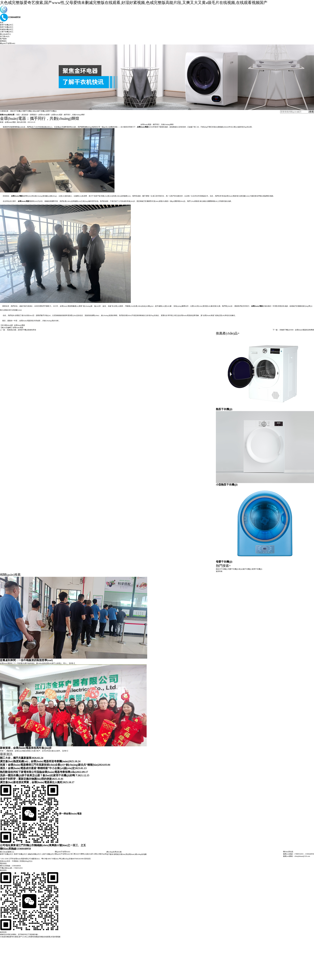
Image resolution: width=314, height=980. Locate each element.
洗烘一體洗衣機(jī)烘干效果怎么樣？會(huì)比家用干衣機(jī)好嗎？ (39, 775)
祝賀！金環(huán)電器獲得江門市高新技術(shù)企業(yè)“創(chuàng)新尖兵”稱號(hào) (49, 765)
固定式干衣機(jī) (16, 111)
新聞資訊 (3, 41)
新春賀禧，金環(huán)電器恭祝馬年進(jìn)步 (26, 748)
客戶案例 (3, 39)
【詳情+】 (72, 663)
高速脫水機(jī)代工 (7, 29)
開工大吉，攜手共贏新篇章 (16, 758)
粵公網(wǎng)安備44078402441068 (71, 859)
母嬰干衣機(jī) (27, 111)
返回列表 (219, 571)
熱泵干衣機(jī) (224, 409)
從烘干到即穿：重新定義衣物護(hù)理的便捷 (26, 779)
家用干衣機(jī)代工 (7, 25)
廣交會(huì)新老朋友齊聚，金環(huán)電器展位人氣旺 (31, 782)
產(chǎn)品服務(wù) (7, 852)
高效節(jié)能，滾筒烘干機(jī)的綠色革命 (22, 330)
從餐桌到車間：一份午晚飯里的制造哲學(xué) (26, 660)
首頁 (2, 22)
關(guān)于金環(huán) (8, 43)
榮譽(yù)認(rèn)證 (87, 854)
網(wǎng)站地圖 (141, 854)
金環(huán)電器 (19, 325)
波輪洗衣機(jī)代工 (34, 854)
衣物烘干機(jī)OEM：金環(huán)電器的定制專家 (297, 330)
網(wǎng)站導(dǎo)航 (114, 852)
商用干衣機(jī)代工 (7, 27)
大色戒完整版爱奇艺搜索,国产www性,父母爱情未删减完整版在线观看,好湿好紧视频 (30, 937)
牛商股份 (15, 861)
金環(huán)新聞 (44, 115)
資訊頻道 (25, 115)
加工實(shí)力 (5, 36)
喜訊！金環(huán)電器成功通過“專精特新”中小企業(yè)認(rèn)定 (37, 768)
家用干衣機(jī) (51, 111)
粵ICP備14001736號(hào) (50, 859)
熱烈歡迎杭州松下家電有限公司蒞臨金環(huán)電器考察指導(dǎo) (38, 772)
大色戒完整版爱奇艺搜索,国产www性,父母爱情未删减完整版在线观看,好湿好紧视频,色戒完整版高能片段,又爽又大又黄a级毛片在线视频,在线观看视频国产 (134, 3)
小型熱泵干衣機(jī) (227, 485)
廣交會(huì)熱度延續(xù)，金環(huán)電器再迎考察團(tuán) (34, 761)
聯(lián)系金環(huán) (128, 854)
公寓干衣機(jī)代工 (7, 32)
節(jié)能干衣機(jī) (39, 111)
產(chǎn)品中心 (5, 34)
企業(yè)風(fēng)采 (100, 854)
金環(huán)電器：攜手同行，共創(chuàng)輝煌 (68, 115)
